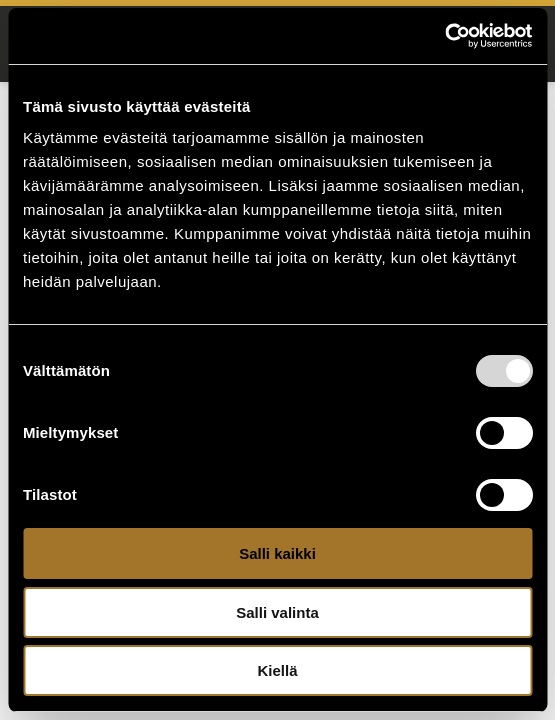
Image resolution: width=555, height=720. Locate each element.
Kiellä (277, 670)
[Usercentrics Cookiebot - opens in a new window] (444, 36)
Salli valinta (277, 612)
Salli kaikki (277, 553)
